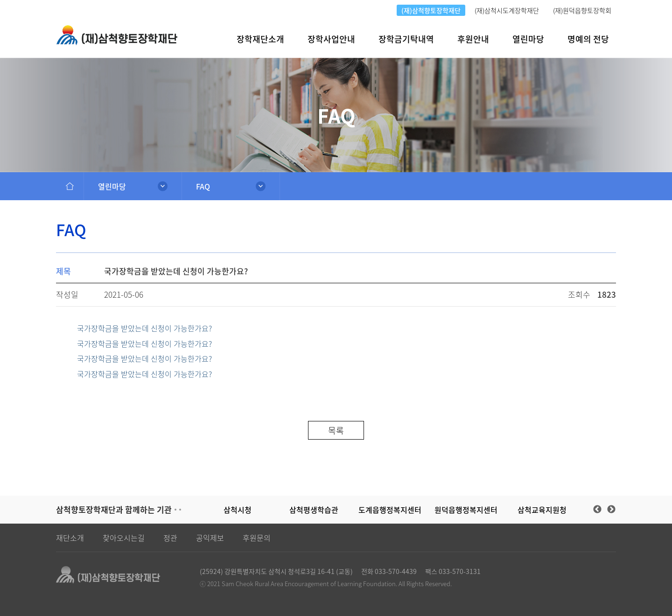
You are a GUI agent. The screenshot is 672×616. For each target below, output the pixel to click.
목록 (336, 430)
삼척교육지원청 (542, 510)
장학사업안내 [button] (331, 39)
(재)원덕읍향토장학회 (582, 10)
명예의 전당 (588, 39)
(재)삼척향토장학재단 (431, 10)
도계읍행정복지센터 (390, 510)
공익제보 (210, 538)
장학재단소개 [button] (260, 39)
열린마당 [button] (528, 39)
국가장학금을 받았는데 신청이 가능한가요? (144, 328)
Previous (597, 510)
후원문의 (257, 538)
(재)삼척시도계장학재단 (507, 10)
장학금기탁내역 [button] (406, 39)
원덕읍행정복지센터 (466, 510)
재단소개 (70, 538)
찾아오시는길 (124, 538)
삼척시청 (238, 510)
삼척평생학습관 (314, 510)
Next (611, 510)
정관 (170, 538)
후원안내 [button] (473, 39)
